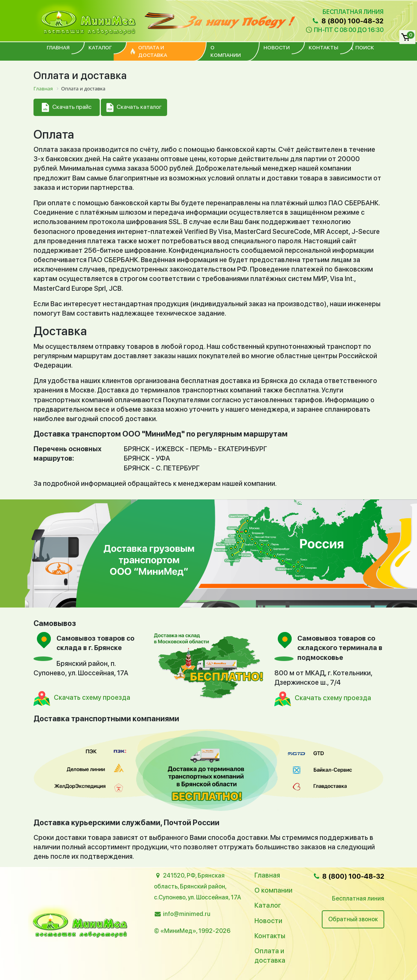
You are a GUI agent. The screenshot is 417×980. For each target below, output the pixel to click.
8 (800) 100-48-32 (347, 21)
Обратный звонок (353, 919)
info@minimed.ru (187, 914)
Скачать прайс (67, 108)
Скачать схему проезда (92, 697)
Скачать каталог (134, 108)
